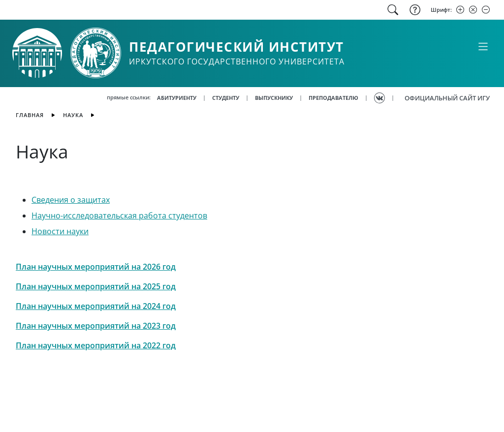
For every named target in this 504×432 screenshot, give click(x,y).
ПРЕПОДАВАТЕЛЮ (333, 98)
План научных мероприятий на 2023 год (96, 326)
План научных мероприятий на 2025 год (96, 286)
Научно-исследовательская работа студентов (119, 216)
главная (30, 115)
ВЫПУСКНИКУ (274, 98)
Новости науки (60, 231)
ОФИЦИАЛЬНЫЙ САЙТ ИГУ (447, 98)
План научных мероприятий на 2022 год (96, 345)
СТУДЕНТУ (226, 98)
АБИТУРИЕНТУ (177, 98)
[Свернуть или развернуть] (483, 46)
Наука (73, 115)
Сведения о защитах (71, 200)
